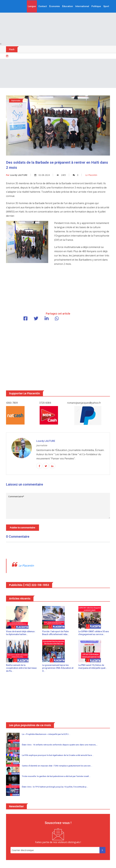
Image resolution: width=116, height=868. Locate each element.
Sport (106, 6)
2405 (61, 175)
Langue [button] (32, 6)
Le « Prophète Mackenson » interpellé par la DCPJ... (47, 734)
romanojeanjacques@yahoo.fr (84, 403)
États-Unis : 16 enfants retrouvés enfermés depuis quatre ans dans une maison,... (62, 745)
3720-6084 (45, 403)
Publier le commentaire (23, 528)
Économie (55, 6)
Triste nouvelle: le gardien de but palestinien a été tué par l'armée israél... (58, 776)
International (82, 6)
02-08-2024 (42, 175)
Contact (43, 6)
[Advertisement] (58, 21)
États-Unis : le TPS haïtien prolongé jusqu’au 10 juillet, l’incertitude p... (56, 787)
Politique (96, 6)
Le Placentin (26, 566)
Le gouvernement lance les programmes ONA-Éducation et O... (58, 669)
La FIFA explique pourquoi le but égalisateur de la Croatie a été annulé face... (59, 755)
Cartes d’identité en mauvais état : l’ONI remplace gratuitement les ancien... (59, 766)
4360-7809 (12, 403)
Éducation (68, 6)
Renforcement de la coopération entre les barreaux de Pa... (21, 669)
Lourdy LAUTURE (17, 175)
